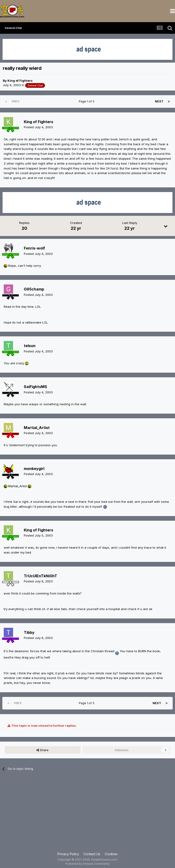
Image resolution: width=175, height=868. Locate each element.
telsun (30, 346)
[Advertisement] (87, 814)
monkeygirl (34, 469)
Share (42, 750)
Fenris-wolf (34, 248)
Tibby (29, 632)
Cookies (111, 854)
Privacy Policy (68, 854)
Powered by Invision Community (87, 864)
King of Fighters (20, 81)
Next (159, 101)
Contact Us (92, 854)
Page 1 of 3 (87, 101)
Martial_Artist (37, 428)
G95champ (34, 289)
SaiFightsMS (35, 387)
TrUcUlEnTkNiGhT (40, 576)
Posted (38, 127)
